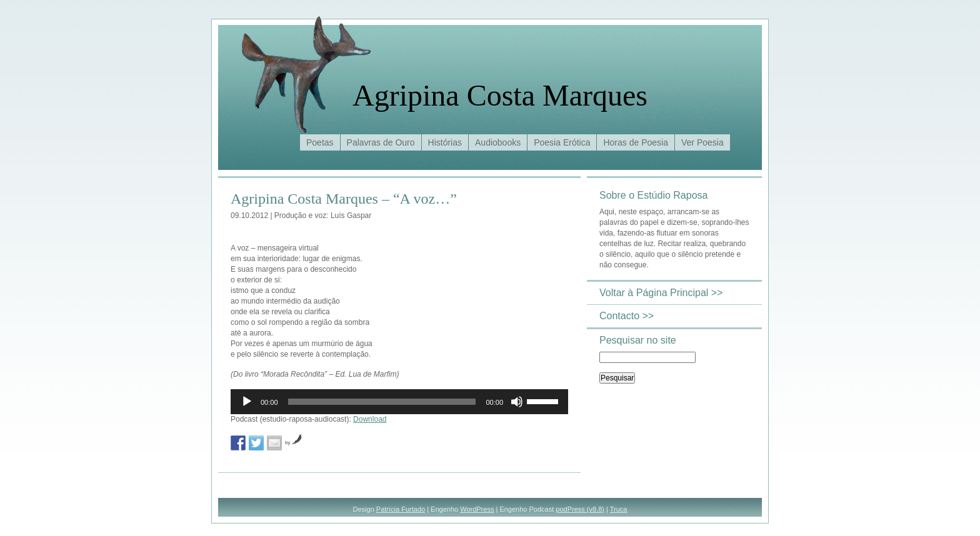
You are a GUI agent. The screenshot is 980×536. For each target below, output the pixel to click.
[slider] (382, 402)
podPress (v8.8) (580, 509)
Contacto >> (627, 316)
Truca (619, 509)
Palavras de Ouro (381, 142)
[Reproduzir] (247, 402)
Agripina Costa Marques (500, 95)
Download (370, 419)
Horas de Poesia (636, 142)
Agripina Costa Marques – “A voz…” (344, 199)
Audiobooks (498, 142)
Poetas (320, 142)
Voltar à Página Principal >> (661, 293)
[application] (399, 402)
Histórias (445, 142)
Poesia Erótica (562, 142)
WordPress (477, 509)
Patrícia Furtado (401, 509)
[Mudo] (517, 402)
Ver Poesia (702, 142)
